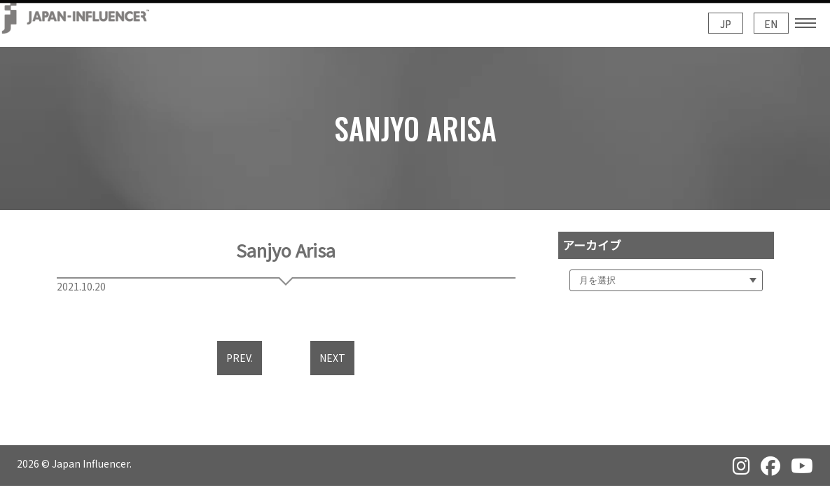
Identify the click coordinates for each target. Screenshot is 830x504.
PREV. (240, 358)
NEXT (332, 358)
